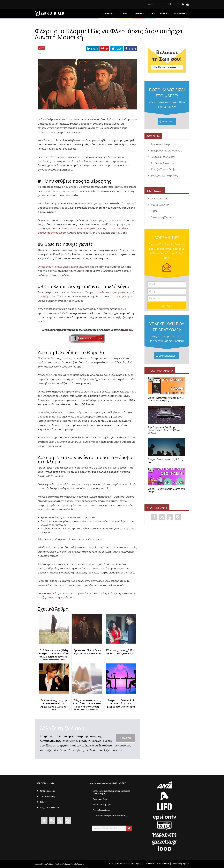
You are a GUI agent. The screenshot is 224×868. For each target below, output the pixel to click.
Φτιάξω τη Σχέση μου (163, 163)
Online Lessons (159, 199)
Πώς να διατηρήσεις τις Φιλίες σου (165, 461)
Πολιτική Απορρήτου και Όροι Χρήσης (124, 863)
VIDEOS (163, 13)
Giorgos (43, 53)
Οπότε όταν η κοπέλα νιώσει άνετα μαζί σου (63, 267)
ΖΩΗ (151, 13)
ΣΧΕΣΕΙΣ (124, 13)
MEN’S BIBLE (179, 13)
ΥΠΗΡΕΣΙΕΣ (108, 13)
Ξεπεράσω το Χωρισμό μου (166, 151)
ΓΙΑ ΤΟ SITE (149, 863)
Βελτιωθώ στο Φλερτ (163, 157)
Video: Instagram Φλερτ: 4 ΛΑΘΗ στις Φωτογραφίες (167, 399)
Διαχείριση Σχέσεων (163, 217)
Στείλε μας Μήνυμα (102, 804)
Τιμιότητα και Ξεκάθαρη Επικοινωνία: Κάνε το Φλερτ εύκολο (164, 430)
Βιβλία (155, 211)
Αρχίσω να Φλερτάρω (163, 144)
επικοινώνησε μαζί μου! (60, 597)
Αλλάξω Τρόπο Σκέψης (164, 169)
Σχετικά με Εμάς (100, 799)
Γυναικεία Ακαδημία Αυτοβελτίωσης (110, 816)
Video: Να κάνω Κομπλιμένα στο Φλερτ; (166, 490)
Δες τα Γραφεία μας (102, 810)
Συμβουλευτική (160, 205)
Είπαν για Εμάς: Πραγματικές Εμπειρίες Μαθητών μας (111, 792)
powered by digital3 (181, 863)
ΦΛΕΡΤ (139, 13)
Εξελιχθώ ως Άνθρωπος (164, 176)
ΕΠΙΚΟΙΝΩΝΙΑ (163, 863)
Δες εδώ (101, 336)
